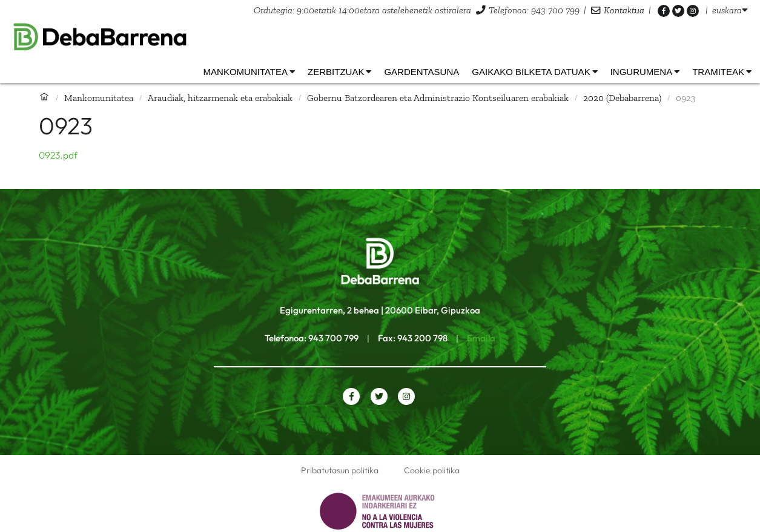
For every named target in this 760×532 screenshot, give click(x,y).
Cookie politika (432, 470)
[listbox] (730, 10)
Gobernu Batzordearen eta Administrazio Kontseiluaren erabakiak (438, 98)
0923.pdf (58, 155)
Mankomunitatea (99, 98)
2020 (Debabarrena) (622, 98)
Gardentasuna (421, 72)
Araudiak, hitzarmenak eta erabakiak (220, 98)
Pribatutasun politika (340, 470)
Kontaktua (624, 10)
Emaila (481, 338)
